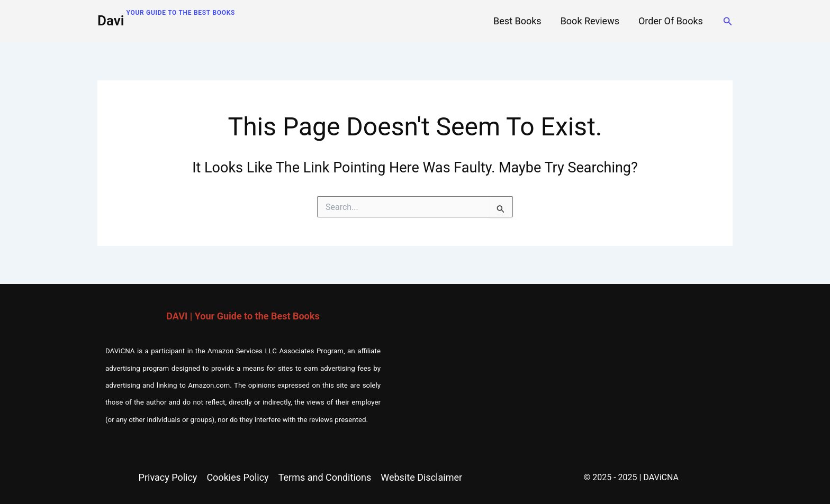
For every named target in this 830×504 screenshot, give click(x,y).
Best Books (517, 21)
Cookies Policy (237, 477)
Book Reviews (590, 21)
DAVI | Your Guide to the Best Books (243, 316)
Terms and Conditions (325, 477)
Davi (111, 21)
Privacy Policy (168, 477)
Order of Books (671, 21)
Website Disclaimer (421, 477)
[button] (728, 21)
